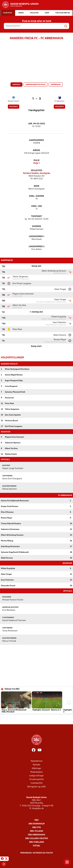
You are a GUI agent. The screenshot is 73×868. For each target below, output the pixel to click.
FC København (59, 101)
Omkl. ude (37, 206)
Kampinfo (16, 85)
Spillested (36, 171)
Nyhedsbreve (37, 761)
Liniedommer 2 (36, 247)
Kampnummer (37, 140)
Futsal (36, 846)
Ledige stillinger (36, 776)
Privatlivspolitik (36, 779)
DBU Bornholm (37, 824)
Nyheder (37, 765)
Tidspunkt (37, 216)
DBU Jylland (36, 831)
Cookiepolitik (37, 783)
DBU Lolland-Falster (37, 838)
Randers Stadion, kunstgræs (37, 173)
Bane (37, 186)
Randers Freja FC (14, 101)
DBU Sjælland (37, 842)
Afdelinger (36, 768)
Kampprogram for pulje (36, 85)
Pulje (37, 160)
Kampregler (56, 85)
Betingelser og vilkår (37, 787)
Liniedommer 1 (36, 237)
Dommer (37, 226)
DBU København (37, 835)
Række (36, 150)
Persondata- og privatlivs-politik (37, 853)
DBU (37, 820)
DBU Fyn (37, 827)
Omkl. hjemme (36, 196)
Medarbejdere (36, 772)
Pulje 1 (36, 163)
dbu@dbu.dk (38, 808)
